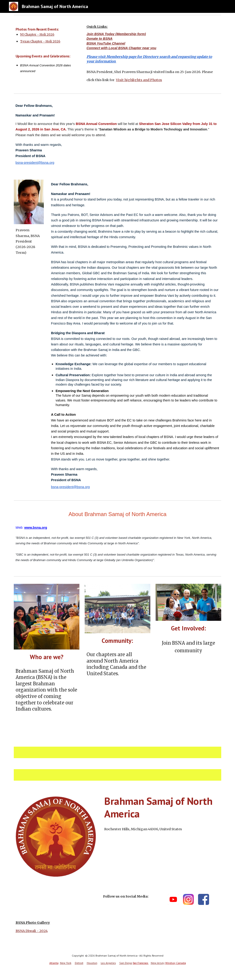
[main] (47, 51)
